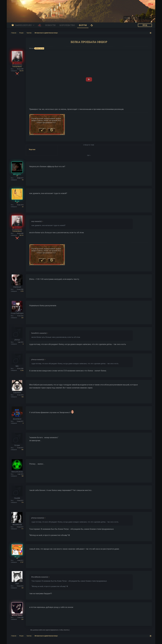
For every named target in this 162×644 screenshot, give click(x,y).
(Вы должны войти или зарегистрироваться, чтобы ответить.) (50, 630)
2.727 (22, 562)
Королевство (67, 25)
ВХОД (145, 25)
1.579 (22, 291)
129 (22, 588)
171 (22, 529)
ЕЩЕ (89, 155)
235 (22, 619)
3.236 (22, 370)
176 (22, 502)
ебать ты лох (39, 48)
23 (23, 207)
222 (22, 318)
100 (22, 397)
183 (22, 450)
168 (22, 476)
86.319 (22, 71)
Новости (50, 25)
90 (23, 180)
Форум (83, 25)
